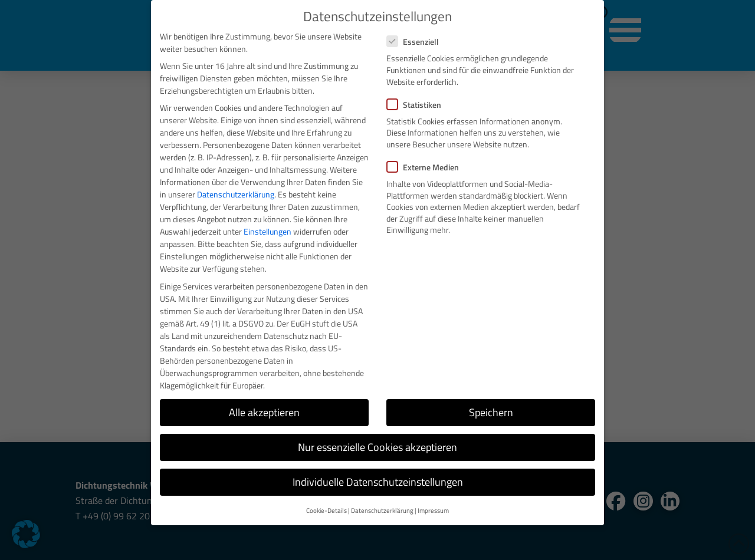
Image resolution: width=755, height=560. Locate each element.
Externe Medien (426, 167)
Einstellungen (267, 231)
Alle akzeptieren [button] (264, 412)
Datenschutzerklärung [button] (382, 510)
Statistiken (418, 105)
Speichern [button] (491, 412)
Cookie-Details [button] (326, 510)
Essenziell (416, 42)
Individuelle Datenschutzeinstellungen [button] (378, 482)
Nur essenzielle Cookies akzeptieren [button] (377, 447)
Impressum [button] (433, 510)
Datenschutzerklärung (236, 194)
